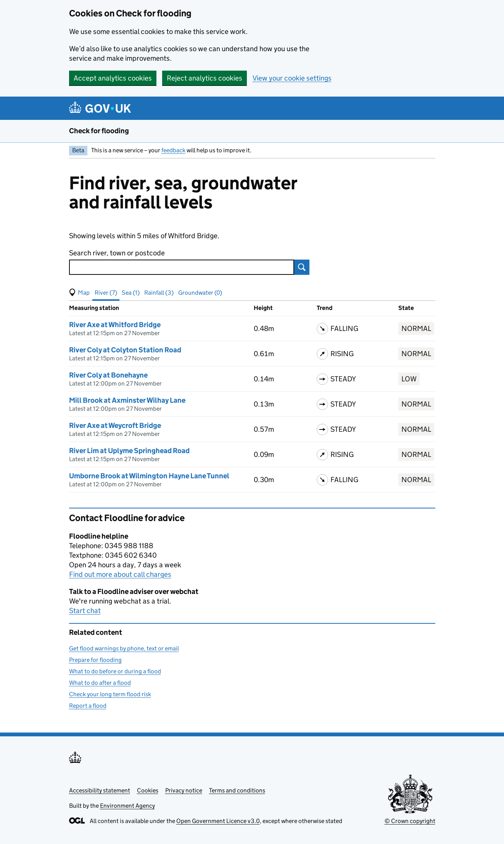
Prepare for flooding (95, 660)
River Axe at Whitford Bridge (115, 325)
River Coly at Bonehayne (108, 375)
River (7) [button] (106, 293)
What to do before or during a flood (115, 671)
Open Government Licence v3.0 (218, 821)
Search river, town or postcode (117, 253)
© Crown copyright (410, 821)
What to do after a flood (100, 683)
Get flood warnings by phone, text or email (124, 648)
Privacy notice (184, 790)
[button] (79, 293)
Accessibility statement (100, 790)
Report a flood (88, 706)
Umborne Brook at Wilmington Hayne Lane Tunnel (149, 476)
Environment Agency (127, 806)
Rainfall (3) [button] (159, 293)
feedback (173, 150)
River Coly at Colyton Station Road (125, 350)
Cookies (148, 790)
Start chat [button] (85, 611)
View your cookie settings (292, 78)
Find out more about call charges (120, 574)
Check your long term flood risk (110, 694)
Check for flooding (99, 131)
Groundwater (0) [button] (200, 293)
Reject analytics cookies (204, 78)
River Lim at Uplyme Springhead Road (129, 451)
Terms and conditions (237, 790)
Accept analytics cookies (113, 78)
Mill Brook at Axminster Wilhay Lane (127, 400)
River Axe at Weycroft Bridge (115, 425)
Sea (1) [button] (131, 293)
